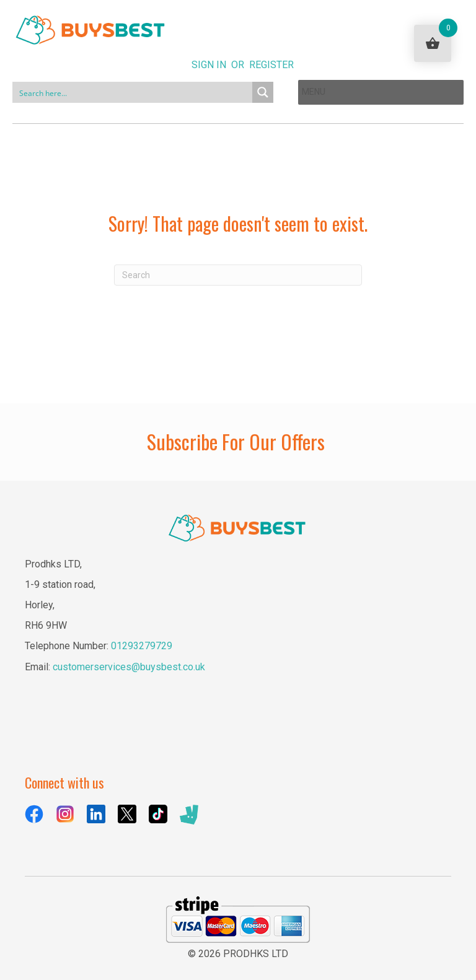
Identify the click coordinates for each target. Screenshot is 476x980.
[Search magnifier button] (263, 92)
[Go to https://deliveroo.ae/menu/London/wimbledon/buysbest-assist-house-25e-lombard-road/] (189, 815)
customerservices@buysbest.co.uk (129, 667)
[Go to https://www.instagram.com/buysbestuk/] (65, 814)
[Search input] (133, 92)
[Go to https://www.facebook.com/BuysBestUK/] (34, 814)
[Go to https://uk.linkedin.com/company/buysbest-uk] (96, 814)
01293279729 (142, 646)
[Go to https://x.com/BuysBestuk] (127, 814)
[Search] (238, 275)
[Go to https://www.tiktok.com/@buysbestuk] (158, 814)
